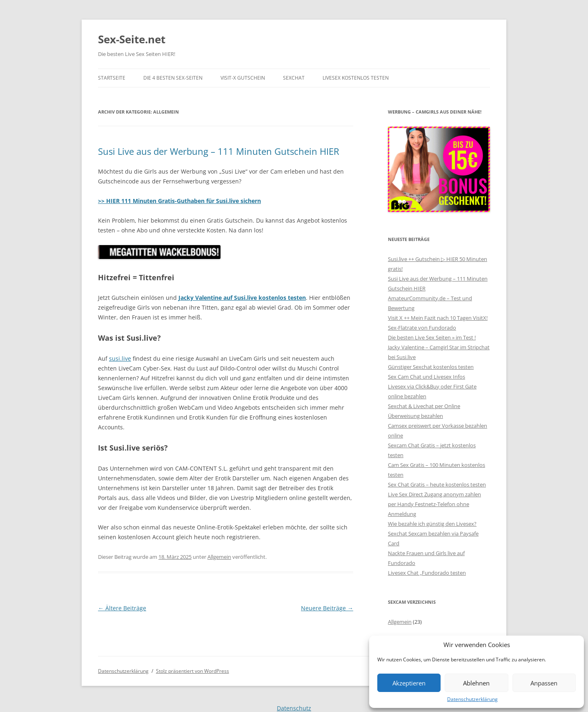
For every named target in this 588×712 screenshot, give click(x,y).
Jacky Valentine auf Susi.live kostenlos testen (242, 298)
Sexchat (294, 78)
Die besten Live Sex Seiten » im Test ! (432, 337)
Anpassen (544, 683)
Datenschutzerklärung (472, 699)
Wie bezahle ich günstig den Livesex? (432, 524)
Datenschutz (294, 708)
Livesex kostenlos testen (356, 78)
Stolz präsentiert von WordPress (193, 671)
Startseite (112, 78)
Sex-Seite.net (132, 39)
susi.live (120, 358)
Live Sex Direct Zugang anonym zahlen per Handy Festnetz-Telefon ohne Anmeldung (434, 504)
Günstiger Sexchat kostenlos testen (431, 367)
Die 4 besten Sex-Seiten (173, 78)
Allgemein (219, 557)
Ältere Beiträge (122, 608)
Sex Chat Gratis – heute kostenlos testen (437, 484)
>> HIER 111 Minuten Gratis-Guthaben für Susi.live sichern (179, 201)
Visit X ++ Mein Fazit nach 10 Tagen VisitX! (438, 318)
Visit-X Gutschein (243, 78)
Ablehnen (476, 683)
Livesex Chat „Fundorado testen (427, 573)
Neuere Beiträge (327, 608)
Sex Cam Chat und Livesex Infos (427, 377)
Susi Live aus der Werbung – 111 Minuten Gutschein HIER (219, 151)
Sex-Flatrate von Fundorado (422, 328)
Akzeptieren (409, 683)
